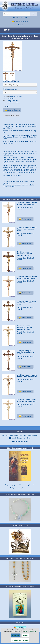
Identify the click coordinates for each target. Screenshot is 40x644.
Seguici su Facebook (20, 442)
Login (20, 25)
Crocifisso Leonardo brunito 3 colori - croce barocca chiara (27, 229)
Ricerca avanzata (20, 18)
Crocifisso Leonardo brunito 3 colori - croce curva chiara (27, 376)
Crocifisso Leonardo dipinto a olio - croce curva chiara (27, 277)
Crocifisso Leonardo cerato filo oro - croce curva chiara (27, 401)
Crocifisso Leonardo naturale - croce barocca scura (25, 352)
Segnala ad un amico (12, 115)
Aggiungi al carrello (12, 110)
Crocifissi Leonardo (14, 103)
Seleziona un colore (10, 89)
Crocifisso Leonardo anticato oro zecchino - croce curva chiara (25, 328)
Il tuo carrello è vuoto (20, 21)
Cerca (33, 14)
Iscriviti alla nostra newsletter (20, 438)
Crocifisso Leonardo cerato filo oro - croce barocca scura (27, 303)
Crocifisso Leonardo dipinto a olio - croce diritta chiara (27, 204)
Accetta (16, 635)
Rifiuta (26, 635)
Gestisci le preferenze (20, 640)
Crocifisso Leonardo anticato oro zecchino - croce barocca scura (25, 254)
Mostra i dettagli (25, 219)
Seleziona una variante (11, 81)
